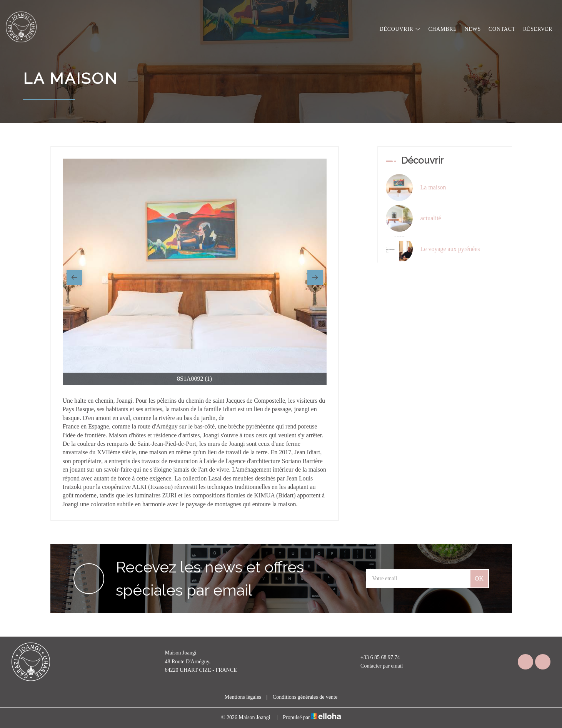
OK (479, 578)
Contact (502, 29)
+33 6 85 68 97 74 (376, 658)
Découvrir (400, 29)
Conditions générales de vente (305, 697)
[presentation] (74, 278)
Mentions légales (243, 697)
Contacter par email (377, 666)
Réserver (538, 29)
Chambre (442, 29)
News (473, 29)
